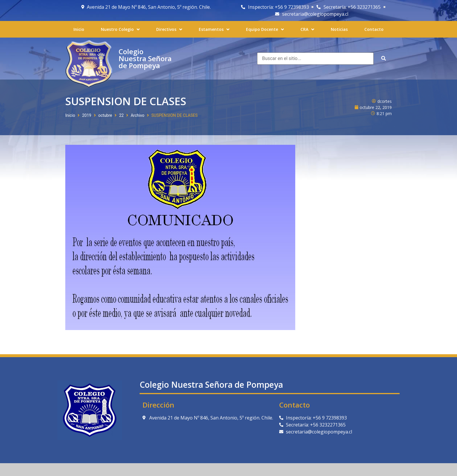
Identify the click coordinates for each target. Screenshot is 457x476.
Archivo (137, 115)
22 (122, 115)
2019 (87, 115)
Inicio (70, 115)
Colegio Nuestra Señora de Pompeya (145, 58)
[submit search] (384, 58)
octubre (105, 115)
